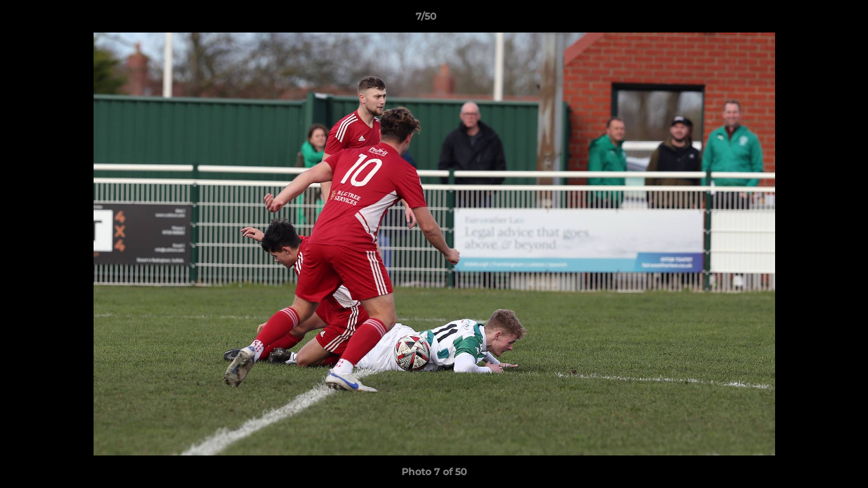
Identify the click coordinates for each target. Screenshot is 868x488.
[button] (811, 20)
